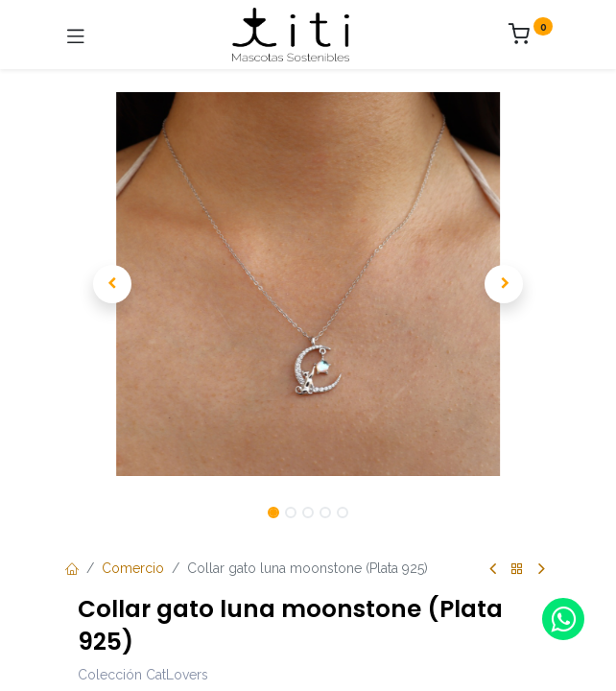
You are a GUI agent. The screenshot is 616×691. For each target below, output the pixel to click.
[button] (112, 284)
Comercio (133, 568)
